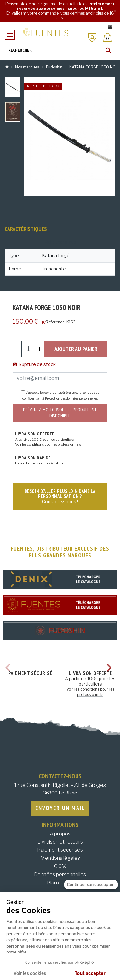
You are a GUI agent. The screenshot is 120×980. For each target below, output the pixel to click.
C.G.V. (60, 866)
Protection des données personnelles (71, 398)
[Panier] (108, 37)
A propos (60, 834)
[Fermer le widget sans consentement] (91, 885)
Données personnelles (60, 874)
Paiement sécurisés (60, 850)
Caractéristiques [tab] (26, 229)
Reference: (56, 322)
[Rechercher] (60, 50)
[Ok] (109, 50)
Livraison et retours (60, 842)
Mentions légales (60, 858)
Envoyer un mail (60, 808)
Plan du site (60, 883)
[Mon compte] (92, 38)
